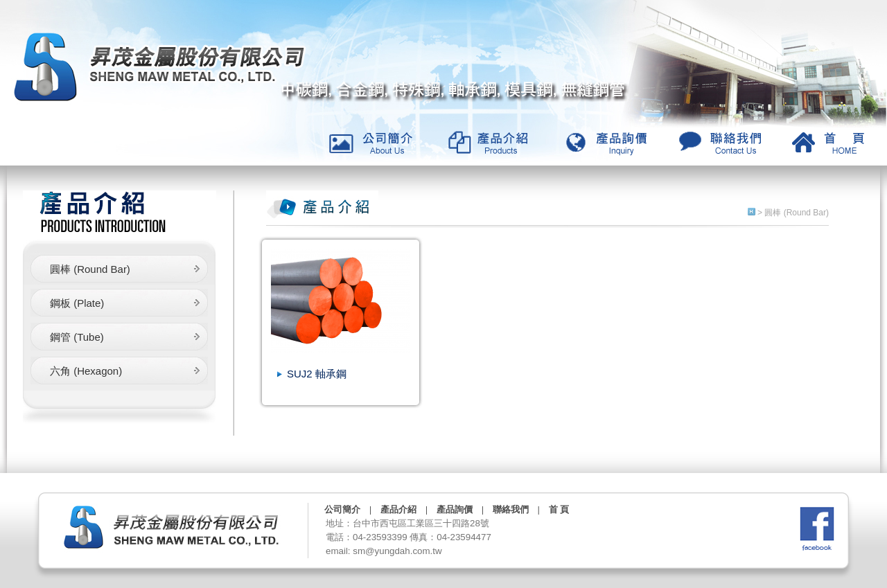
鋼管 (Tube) (77, 337)
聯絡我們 (511, 509)
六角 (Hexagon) (86, 371)
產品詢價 (455, 509)
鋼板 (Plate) (77, 303)
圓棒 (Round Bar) (90, 269)
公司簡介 (342, 509)
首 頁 (559, 509)
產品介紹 (398, 509)
